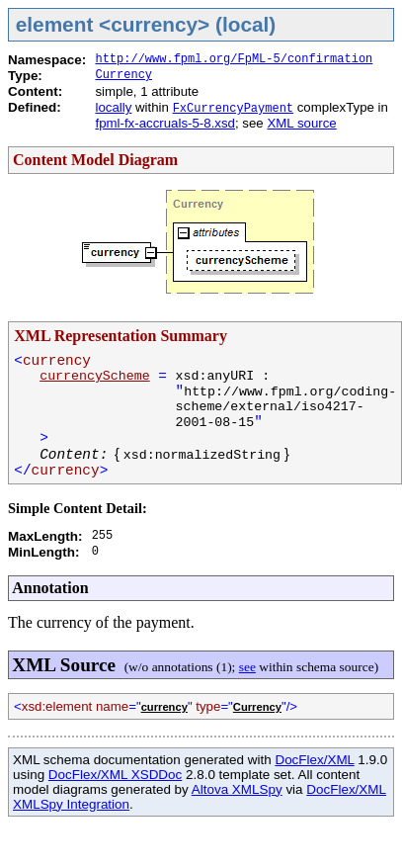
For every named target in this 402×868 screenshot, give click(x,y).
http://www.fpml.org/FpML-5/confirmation (234, 59)
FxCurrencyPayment (233, 109)
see (247, 667)
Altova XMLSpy (237, 789)
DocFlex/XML (314, 760)
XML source (301, 123)
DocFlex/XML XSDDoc (115, 775)
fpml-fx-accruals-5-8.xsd (165, 123)
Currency (123, 75)
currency (164, 707)
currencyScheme (94, 376)
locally (113, 107)
